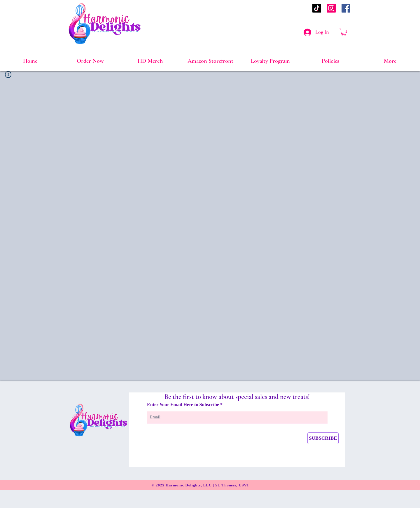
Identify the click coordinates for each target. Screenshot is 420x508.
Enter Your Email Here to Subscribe (184, 405)
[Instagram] (331, 8)
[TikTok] (317, 8)
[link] (344, 32)
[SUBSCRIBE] (323, 438)
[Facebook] (346, 8)
